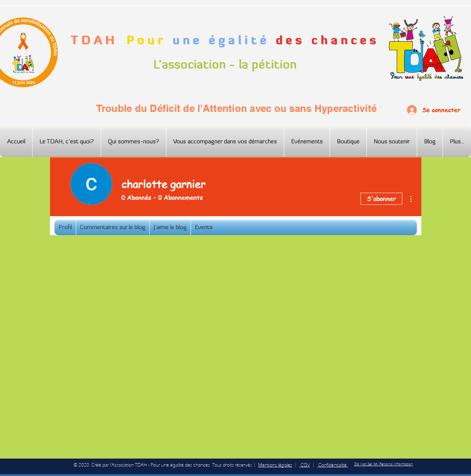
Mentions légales (275, 465)
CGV (305, 465)
